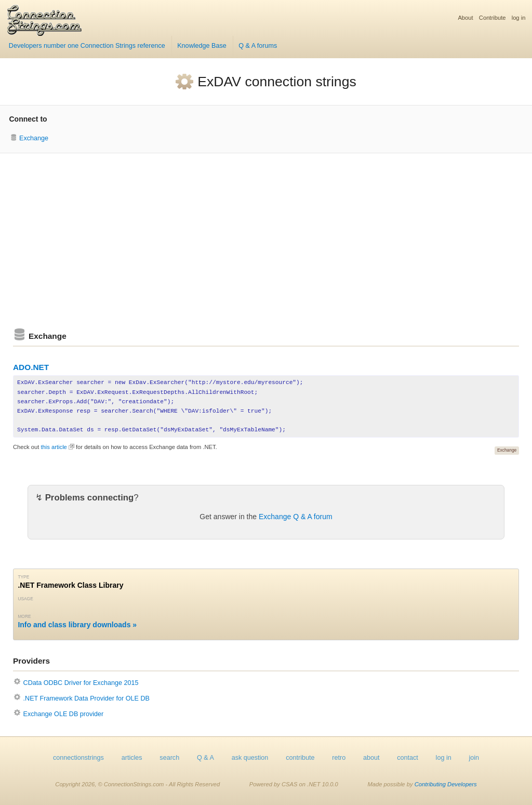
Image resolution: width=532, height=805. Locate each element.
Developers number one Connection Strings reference (87, 46)
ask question (250, 758)
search (169, 758)
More (24, 616)
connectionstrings (78, 758)
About (465, 18)
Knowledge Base (202, 46)
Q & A (205, 758)
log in (519, 18)
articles (132, 758)
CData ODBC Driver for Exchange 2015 (81, 683)
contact (408, 758)
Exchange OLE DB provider (64, 714)
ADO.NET (31, 367)
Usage (25, 599)
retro (339, 758)
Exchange (34, 138)
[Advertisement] (266, 241)
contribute (300, 758)
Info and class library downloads (74, 625)
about (371, 758)
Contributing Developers (446, 784)
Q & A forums (258, 46)
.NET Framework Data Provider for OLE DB (87, 698)
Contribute (493, 18)
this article (54, 447)
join (474, 758)
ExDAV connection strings (277, 82)
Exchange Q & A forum (296, 517)
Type (23, 577)
